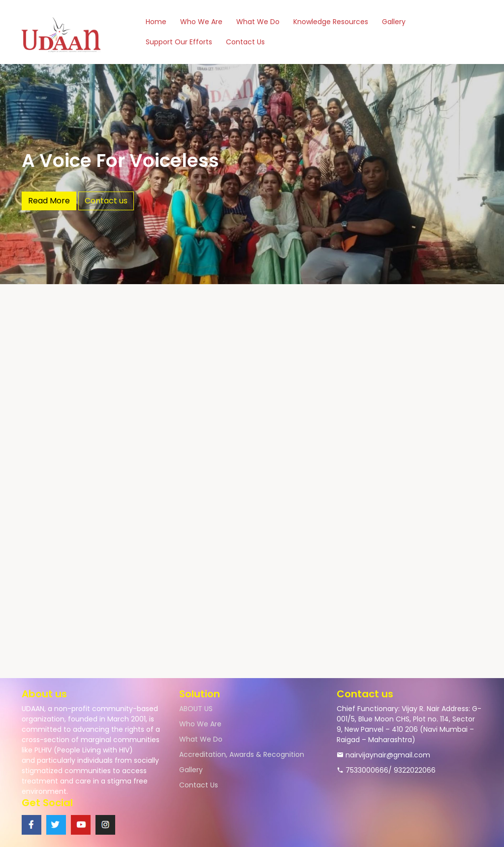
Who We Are (201, 22)
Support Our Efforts (179, 42)
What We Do (258, 22)
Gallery (394, 22)
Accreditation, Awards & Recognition (242, 754)
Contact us (106, 201)
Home (156, 22)
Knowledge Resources (331, 22)
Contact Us (245, 42)
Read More (49, 201)
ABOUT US (196, 709)
